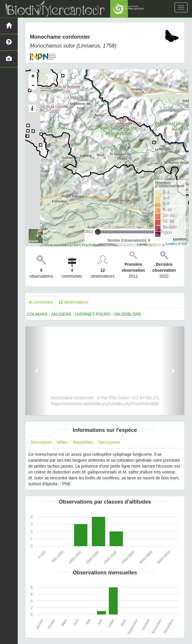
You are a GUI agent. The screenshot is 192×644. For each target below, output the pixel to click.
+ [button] (33, 77)
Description (41, 442)
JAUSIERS (61, 314)
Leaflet (171, 244)
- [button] (33, 86)
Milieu (62, 442)
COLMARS (37, 314)
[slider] (98, 232)
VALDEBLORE (128, 314)
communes (41, 302)
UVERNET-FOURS (93, 314)
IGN (184, 244)
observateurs (73, 302)
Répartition (83, 442)
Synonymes (109, 442)
